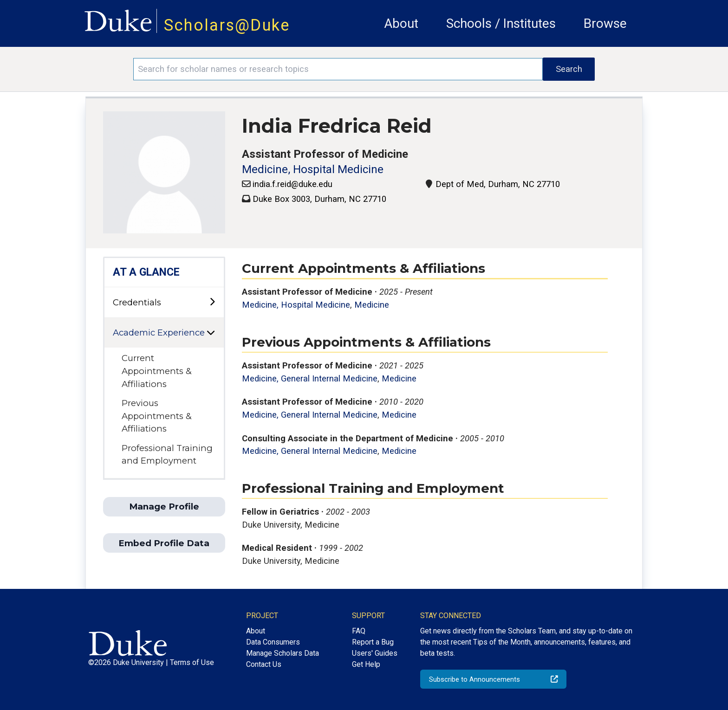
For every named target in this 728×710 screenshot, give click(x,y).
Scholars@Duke (227, 25)
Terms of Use (192, 662)
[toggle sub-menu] (212, 302)
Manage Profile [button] (164, 507)
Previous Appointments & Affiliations (157, 416)
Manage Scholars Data (283, 653)
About (401, 23)
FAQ (359, 631)
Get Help (366, 664)
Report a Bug (373, 642)
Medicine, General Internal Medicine (310, 378)
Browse (605, 23)
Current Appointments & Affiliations (157, 371)
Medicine (372, 305)
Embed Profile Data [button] (164, 543)
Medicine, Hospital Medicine (313, 169)
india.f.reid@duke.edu (292, 184)
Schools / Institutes (501, 23)
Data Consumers (273, 642)
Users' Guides (375, 653)
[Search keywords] (338, 69)
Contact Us (264, 664)
